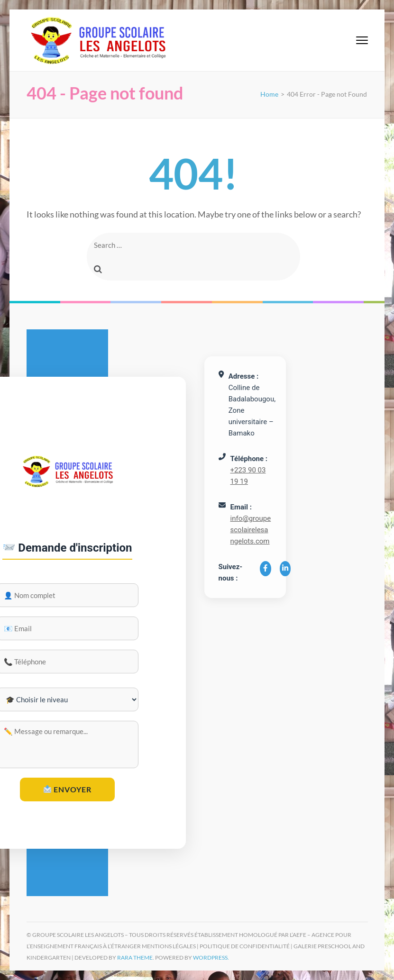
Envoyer (68, 789)
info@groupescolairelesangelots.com (251, 530)
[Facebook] (266, 569)
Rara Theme (135, 957)
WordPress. (211, 957)
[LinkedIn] (285, 569)
